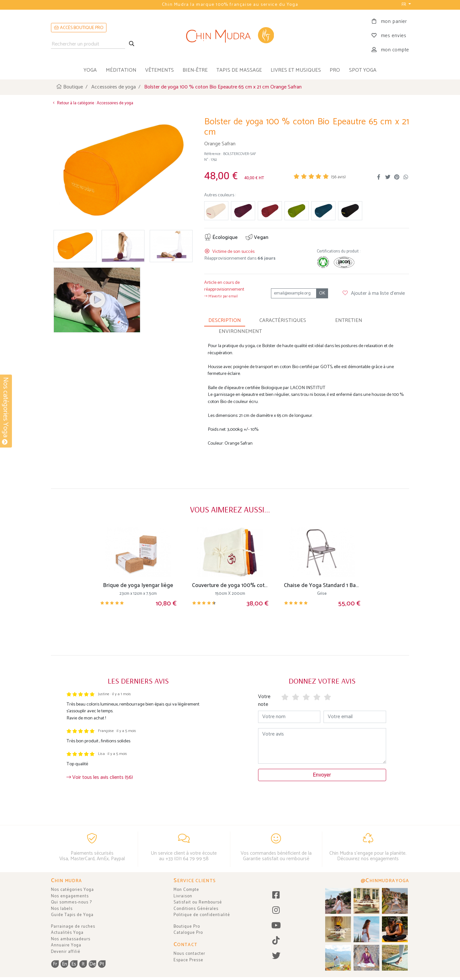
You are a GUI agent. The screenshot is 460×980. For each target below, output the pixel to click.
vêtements (160, 70)
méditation (121, 70)
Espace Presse (188, 960)
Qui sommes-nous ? (71, 902)
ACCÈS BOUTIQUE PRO (79, 28)
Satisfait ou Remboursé (198, 902)
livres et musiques (296, 70)
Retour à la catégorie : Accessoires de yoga (92, 102)
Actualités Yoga (67, 933)
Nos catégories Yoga (72, 890)
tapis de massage (239, 70)
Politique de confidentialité (202, 915)
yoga (90, 70)
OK (322, 292)
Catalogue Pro (188, 933)
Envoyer (322, 774)
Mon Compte (186, 890)
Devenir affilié (66, 952)
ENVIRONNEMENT (240, 330)
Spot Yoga (363, 70)
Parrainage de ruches (73, 927)
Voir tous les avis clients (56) (100, 776)
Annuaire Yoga (66, 945)
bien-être (195, 70)
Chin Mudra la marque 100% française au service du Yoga (230, 5)
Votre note (264, 699)
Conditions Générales (196, 909)
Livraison (183, 896)
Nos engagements (70, 896)
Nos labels (62, 909)
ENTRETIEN (349, 319)
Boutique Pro (187, 927)
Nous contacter (189, 954)
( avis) (338, 176)
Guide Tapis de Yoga (72, 915)
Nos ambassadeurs (71, 939)
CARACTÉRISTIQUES (283, 319)
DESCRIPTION (225, 319)
